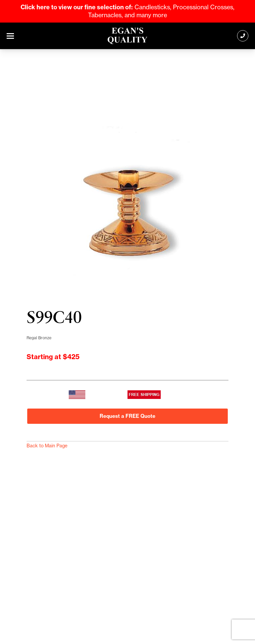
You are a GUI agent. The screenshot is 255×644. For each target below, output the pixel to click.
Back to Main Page (47, 446)
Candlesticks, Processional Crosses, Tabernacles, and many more (127, 11)
